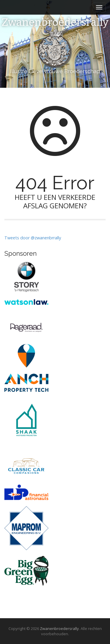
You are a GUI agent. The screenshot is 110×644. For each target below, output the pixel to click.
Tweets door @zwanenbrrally (33, 238)
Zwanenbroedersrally (55, 23)
